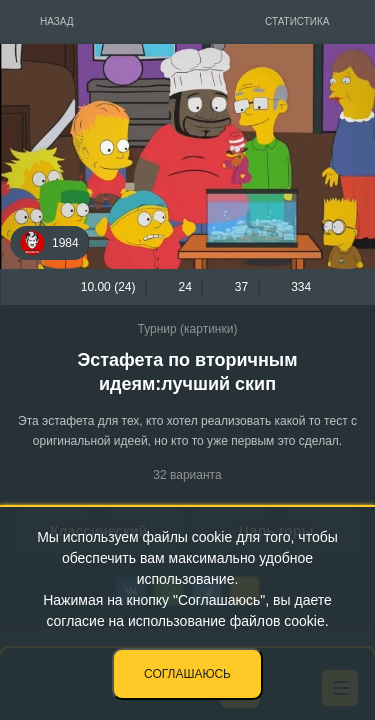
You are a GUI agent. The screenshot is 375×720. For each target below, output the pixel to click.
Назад (57, 21)
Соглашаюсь (187, 674)
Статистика (297, 21)
